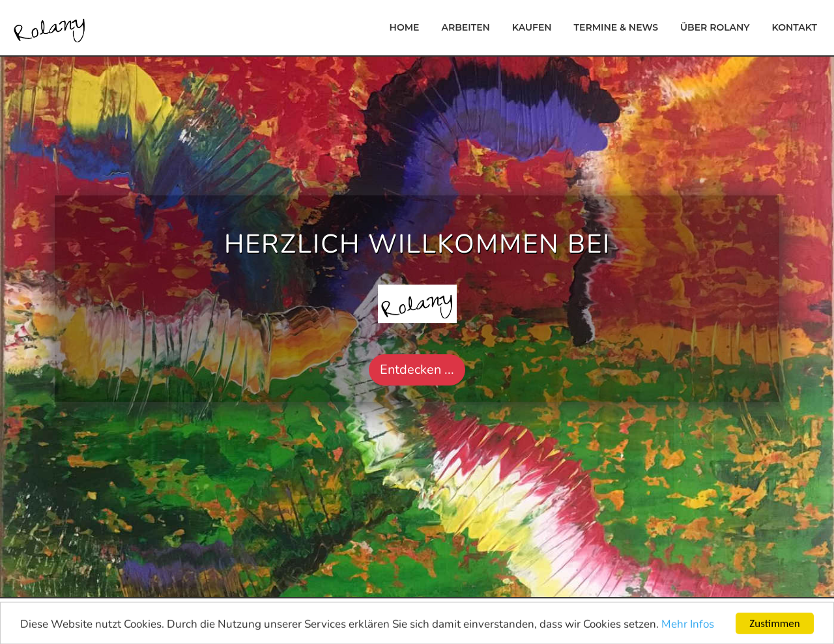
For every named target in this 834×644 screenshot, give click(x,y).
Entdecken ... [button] (417, 370)
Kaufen (532, 27)
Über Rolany (715, 27)
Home (405, 27)
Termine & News (616, 27)
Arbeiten (465, 27)
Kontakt (795, 27)
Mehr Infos (688, 626)
